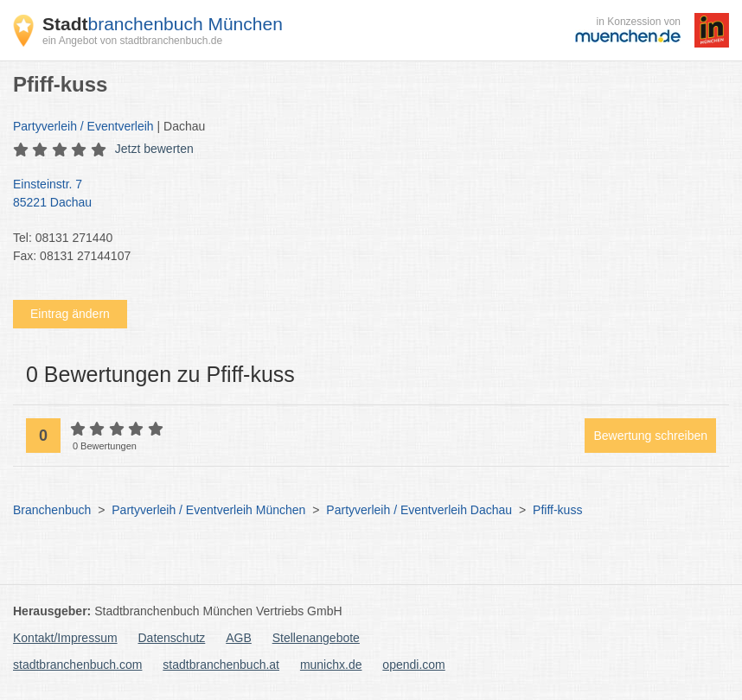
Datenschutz (172, 638)
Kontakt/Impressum (65, 638)
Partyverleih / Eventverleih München (208, 510)
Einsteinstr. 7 (362, 194)
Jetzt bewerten (154, 149)
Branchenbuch (52, 510)
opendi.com (413, 665)
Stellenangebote (316, 638)
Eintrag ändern (70, 314)
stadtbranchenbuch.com (77, 665)
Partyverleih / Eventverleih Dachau (419, 510)
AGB (239, 638)
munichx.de (331, 665)
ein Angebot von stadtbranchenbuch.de (132, 41)
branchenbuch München (163, 24)
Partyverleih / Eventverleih (83, 126)
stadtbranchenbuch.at (221, 665)
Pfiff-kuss (557, 510)
